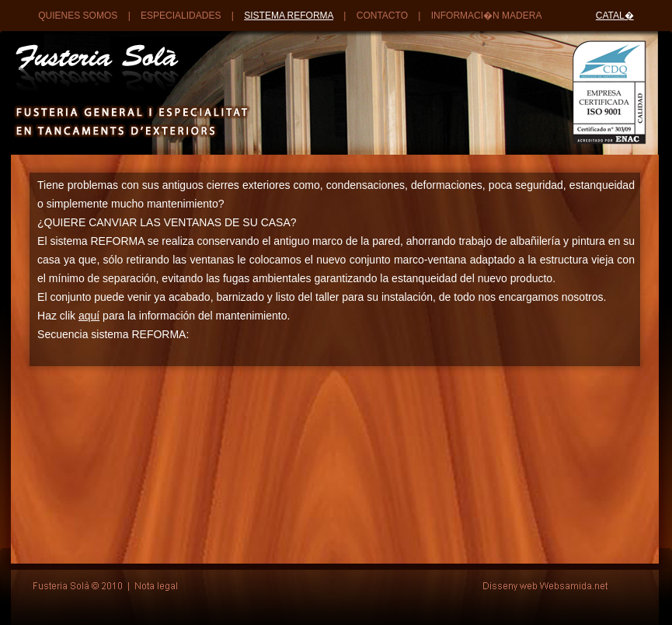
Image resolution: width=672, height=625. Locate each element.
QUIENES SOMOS (78, 16)
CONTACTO (382, 16)
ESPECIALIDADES (181, 16)
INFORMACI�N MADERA (486, 16)
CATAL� (615, 16)
